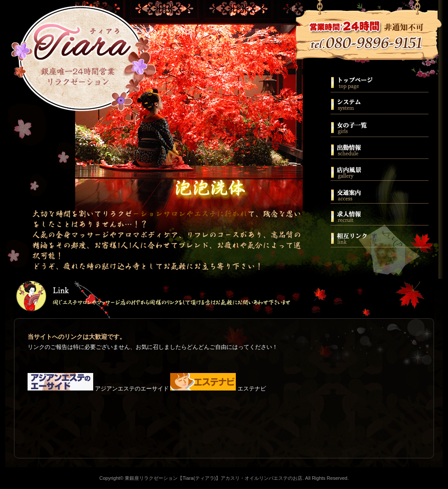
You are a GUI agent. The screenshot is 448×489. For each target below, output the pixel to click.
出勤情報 (379, 147)
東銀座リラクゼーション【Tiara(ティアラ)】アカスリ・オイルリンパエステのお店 (84, 61)
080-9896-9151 (367, 39)
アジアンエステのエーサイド (98, 389)
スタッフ (379, 125)
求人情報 (379, 213)
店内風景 (379, 169)
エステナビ (218, 389)
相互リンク (379, 235)
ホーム (379, 81)
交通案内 (379, 191)
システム (379, 103)
